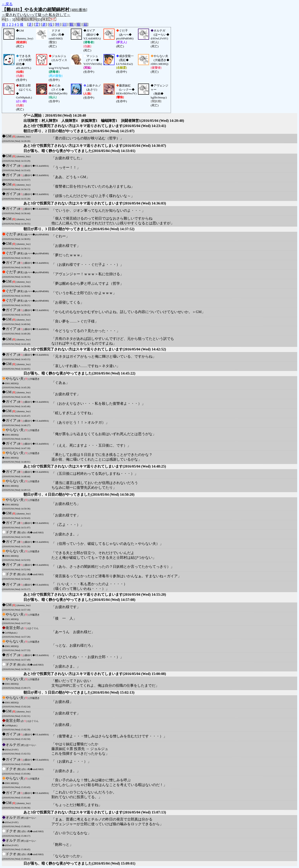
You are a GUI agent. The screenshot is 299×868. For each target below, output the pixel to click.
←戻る (7, 4)
